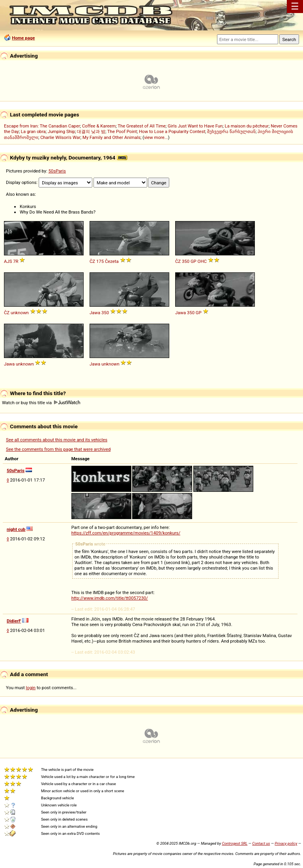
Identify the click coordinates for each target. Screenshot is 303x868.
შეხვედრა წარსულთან (231, 131)
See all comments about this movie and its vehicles (57, 440)
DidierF (14, 621)
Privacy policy (286, 843)
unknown (20, 313)
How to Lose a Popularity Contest (172, 131)
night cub (16, 529)
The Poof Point (122, 131)
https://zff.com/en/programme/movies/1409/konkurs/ (126, 533)
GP (194, 261)
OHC (202, 261)
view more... (156, 137)
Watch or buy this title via (41, 403)
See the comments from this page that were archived (58, 449)
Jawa (95, 313)
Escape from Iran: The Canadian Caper (42, 126)
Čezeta (112, 261)
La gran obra (33, 131)
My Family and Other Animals (111, 137)
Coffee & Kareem (99, 126)
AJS (8, 261)
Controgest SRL (235, 843)
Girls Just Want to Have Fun (195, 126)
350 (186, 261)
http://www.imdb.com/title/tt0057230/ (110, 598)
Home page (23, 38)
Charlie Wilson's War (60, 137)
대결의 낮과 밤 (91, 131)
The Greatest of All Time (142, 126)
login (31, 688)
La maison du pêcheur (247, 126)
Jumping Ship (61, 131)
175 (100, 261)
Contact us (261, 843)
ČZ (92, 261)
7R (16, 261)
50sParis (57, 171)
